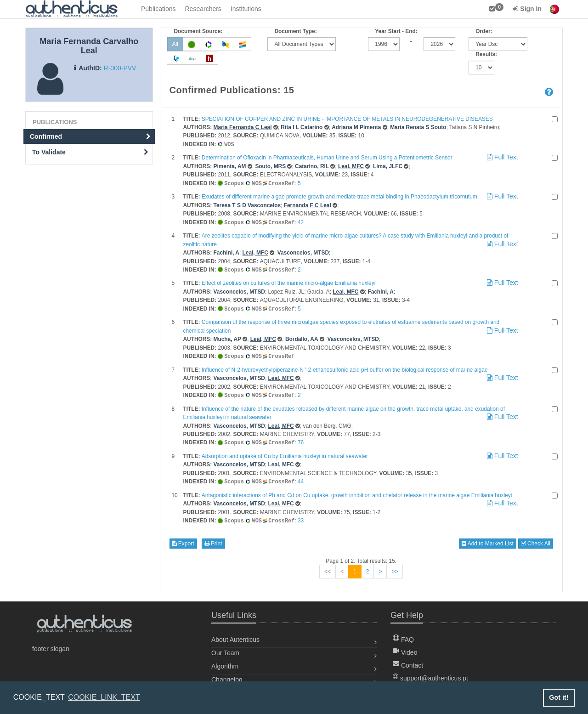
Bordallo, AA (302, 337)
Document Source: (198, 31)
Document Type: (295, 31)
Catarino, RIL (312, 166)
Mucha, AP (227, 337)
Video (405, 648)
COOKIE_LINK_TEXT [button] (104, 697)
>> (395, 567)
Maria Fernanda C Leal (243, 127)
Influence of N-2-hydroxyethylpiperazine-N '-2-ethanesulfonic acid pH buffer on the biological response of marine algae (345, 367)
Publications (158, 9)
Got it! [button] (559, 697)
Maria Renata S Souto (418, 127)
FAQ (403, 635)
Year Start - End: (396, 31)
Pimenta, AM (230, 166)
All (175, 44)
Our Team (225, 648)
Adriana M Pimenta (356, 127)
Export (183, 539)
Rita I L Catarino (302, 127)
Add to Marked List (488, 539)
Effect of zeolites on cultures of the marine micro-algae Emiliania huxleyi (288, 281)
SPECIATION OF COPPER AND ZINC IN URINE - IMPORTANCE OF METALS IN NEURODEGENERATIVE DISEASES (347, 119)
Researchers (203, 9)
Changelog (227, 675)
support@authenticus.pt (430, 674)
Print (213, 539)
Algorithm (225, 662)
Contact (408, 661)
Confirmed (90, 136)
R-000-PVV (120, 68)
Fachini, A (226, 251)
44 (301, 478)
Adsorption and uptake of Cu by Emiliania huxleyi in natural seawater (285, 453)
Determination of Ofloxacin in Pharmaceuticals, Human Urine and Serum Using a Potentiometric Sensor (327, 157)
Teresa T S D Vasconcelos (247, 204)
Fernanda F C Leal (308, 204)
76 (301, 439)
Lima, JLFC (388, 166)
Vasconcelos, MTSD (303, 251)
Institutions (246, 9)
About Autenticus (235, 635)
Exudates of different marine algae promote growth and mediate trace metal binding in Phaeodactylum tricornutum (339, 196)
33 (301, 516)
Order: (484, 31)
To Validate (90, 152)
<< (328, 567)
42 (301, 221)
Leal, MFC (351, 166)
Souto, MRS (270, 166)
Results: (486, 54)
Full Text (502, 157)
